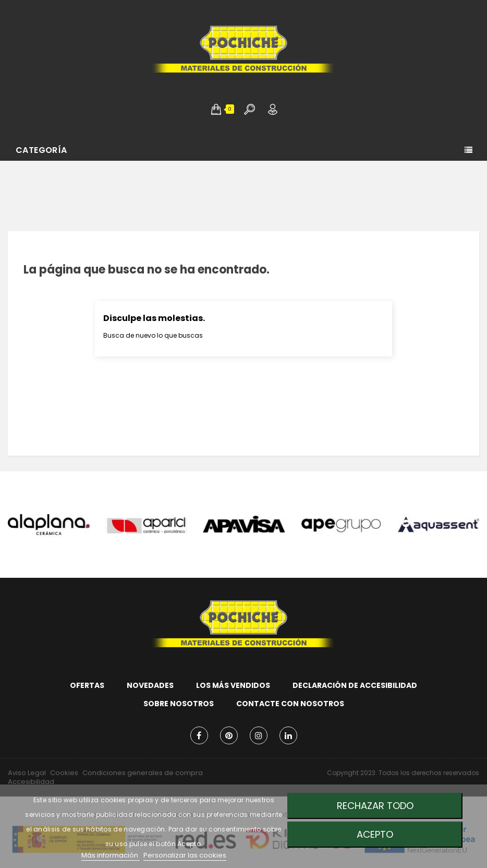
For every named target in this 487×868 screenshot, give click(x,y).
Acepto (375, 834)
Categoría (41, 150)
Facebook (199, 735)
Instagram (259, 735)
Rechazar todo (375, 806)
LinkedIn (288, 735)
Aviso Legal (27, 773)
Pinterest (229, 735)
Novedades (150, 685)
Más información (111, 855)
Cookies (64, 773)
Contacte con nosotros (290, 704)
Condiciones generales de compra (143, 773)
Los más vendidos (233, 685)
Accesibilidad (31, 782)
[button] (216, 109)
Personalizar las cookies (185, 855)
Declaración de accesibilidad (355, 685)
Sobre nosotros (179, 704)
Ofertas (87, 685)
